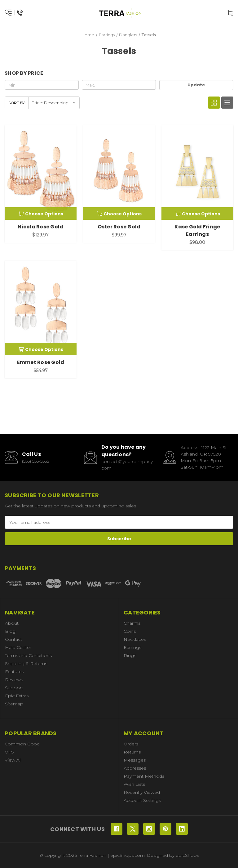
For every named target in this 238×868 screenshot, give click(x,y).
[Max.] (119, 85)
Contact (13, 639)
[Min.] (42, 85)
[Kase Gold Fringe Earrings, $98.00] (197, 173)
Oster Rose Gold (119, 227)
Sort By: (17, 103)
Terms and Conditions (28, 655)
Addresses (135, 768)
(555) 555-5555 (35, 461)
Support (14, 688)
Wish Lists (134, 784)
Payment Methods (144, 776)
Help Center (18, 647)
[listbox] (54, 103)
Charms (132, 623)
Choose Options (41, 214)
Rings (130, 655)
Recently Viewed (142, 792)
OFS (9, 752)
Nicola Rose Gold (40, 227)
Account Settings (142, 800)
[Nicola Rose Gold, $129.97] (41, 173)
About (12, 623)
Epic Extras (17, 696)
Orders (131, 744)
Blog (10, 631)
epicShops (187, 855)
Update (196, 85)
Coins (130, 631)
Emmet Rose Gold (41, 362)
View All (13, 760)
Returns (132, 752)
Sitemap (14, 704)
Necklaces (135, 639)
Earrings (132, 647)
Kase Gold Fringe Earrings (197, 230)
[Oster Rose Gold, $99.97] (119, 173)
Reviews (14, 680)
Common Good (22, 744)
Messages (135, 760)
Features (14, 672)
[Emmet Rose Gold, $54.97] (41, 308)
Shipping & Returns (26, 663)
